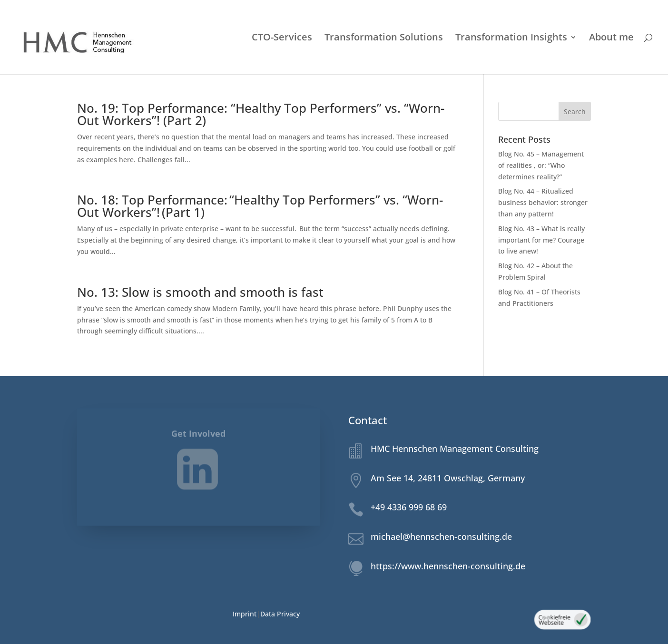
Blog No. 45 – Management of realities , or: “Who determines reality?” (541, 165)
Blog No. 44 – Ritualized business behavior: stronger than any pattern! (543, 202)
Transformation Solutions (384, 39)
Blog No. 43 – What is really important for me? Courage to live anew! (541, 240)
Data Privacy (280, 614)
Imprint (245, 614)
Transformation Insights (511, 39)
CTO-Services (282, 39)
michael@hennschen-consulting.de (441, 537)
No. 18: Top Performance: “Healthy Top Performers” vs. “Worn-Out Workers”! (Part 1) (260, 206)
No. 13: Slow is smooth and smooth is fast (200, 292)
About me (611, 39)
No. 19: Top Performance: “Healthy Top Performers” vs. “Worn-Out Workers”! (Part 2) (261, 114)
